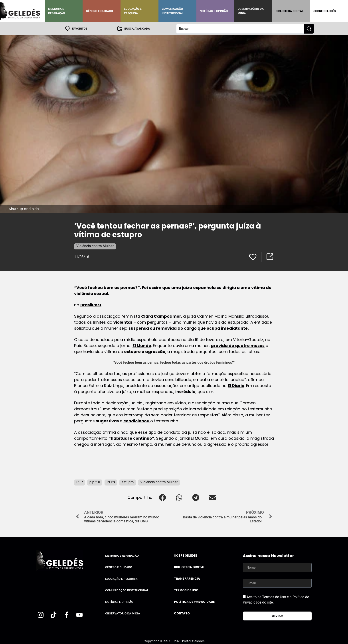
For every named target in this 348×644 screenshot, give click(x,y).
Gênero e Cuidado (99, 11)
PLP (80, 482)
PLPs (111, 482)
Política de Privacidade (194, 602)
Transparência (187, 579)
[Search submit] (309, 28)
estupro (128, 482)
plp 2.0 (95, 482)
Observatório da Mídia (251, 11)
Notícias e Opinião (214, 11)
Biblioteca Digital (289, 11)
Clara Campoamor (161, 316)
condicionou (137, 421)
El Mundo (142, 345)
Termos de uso (186, 590)
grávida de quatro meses (238, 345)
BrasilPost (91, 305)
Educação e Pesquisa (133, 11)
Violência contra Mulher (95, 246)
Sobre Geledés (324, 11)
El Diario (236, 385)
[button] (162, 497)
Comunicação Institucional (173, 11)
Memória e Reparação (57, 11)
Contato (182, 613)
